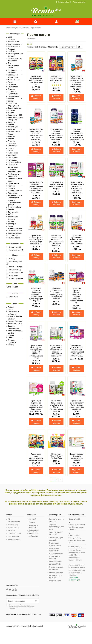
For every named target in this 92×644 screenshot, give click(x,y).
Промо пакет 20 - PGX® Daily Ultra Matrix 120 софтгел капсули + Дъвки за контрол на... (36, 134)
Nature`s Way (13, 525)
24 (80, 47)
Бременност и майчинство (13, 313)
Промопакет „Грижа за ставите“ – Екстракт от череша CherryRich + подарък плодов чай (77, 296)
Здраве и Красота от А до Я (56, 533)
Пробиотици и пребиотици (34, 535)
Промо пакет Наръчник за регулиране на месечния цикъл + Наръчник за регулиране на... (36, 406)
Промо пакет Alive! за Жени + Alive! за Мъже (56, 456)
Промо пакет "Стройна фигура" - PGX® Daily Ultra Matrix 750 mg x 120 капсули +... (36, 240)
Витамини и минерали (33, 526)
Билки (10, 309)
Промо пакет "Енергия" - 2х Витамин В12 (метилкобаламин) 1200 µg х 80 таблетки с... (56, 241)
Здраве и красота (15, 324)
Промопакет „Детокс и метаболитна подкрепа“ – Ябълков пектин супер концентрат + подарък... (36, 295)
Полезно (11, 338)
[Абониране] (36, 601)
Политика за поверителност (55, 544)
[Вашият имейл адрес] (20, 601)
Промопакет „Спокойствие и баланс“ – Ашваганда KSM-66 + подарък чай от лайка (56, 294)
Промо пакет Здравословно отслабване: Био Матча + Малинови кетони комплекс (56, 406)
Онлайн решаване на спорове (56, 568)
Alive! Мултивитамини (14, 520)
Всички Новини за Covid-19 (15, 318)
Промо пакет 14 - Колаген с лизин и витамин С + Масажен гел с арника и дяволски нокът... (77, 188)
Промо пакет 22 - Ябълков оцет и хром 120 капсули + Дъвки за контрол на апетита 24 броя (77, 81)
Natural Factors (16, 267)
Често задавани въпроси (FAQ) (55, 563)
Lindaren (13, 297)
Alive (12, 259)
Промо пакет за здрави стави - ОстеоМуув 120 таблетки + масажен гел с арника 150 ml (56, 351)
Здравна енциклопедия (13, 327)
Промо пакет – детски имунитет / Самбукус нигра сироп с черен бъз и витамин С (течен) (77, 406)
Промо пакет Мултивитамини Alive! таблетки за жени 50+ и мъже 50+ (36, 80)
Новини (11, 335)
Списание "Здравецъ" (12, 341)
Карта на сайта (55, 581)
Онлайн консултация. (74, 579)
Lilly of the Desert (14, 534)
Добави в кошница (36, 97)
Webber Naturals (16, 278)
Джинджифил (34, 531)
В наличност (15, 247)
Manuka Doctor (13, 537)
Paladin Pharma (16, 273)
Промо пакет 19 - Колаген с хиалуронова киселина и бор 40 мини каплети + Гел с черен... (56, 134)
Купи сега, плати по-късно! (56, 577)
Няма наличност (16, 250)
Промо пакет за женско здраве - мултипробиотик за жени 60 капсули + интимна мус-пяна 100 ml (36, 352)
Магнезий (32, 519)
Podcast (11, 307)
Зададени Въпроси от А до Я (57, 539)
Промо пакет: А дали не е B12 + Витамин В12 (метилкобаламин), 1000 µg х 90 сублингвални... (77, 351)
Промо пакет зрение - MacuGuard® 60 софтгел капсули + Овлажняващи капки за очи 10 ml (77, 134)
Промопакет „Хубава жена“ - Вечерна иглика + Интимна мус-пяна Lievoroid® (77, 240)
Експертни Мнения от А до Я (57, 520)
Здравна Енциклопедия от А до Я (57, 527)
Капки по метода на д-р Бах (15, 332)
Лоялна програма (56, 572)
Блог (15, 304)
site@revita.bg (77, 546)
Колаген (32, 522)
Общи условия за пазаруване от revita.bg (56, 556)
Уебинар (11, 345)
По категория (15, 34)
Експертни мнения (15, 321)
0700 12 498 (73, 535)
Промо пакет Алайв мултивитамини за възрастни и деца (36, 457)
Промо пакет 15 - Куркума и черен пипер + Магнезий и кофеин (56, 186)
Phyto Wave (14, 275)
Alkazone (11, 531)
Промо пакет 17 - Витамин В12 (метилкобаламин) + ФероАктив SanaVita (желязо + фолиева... (36, 188)
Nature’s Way (15, 270)
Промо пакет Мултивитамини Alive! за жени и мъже (56, 79)
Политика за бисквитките (54, 550)
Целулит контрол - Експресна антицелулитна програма (77, 457)
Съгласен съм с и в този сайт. (22, 607)
